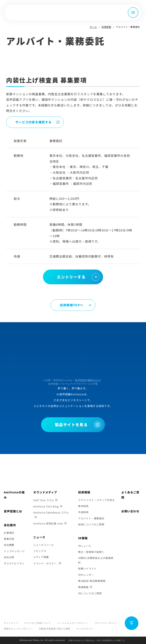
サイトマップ (11, 623)
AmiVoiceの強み (14, 495)
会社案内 (10, 525)
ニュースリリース (44, 545)
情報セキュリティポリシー (18, 629)
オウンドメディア (45, 492)
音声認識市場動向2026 (88, 380)
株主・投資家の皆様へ (91, 552)
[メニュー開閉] (133, 13)
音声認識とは (13, 511)
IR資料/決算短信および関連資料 (96, 560)
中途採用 (83, 512)
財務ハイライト (87, 569)
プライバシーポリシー (107, 623)
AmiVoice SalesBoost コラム (51, 512)
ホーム (93, 27)
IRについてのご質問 (90, 593)
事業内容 (9, 539)
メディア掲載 (41, 557)
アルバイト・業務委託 (91, 518)
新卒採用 (83, 506)
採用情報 (106, 27)
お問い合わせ (130, 511)
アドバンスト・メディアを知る (96, 500)
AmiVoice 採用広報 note (48, 523)
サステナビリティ (14, 563)
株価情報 (83, 587)
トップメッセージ (14, 551)
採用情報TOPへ (72, 305)
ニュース (39, 537)
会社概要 (9, 545)
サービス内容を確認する (33, 122)
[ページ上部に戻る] (132, 623)
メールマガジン (85, 629)
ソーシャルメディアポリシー (73, 623)
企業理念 (9, 533)
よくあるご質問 (130, 495)
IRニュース (85, 546)
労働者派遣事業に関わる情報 (54, 629)
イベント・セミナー (45, 563)
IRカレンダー (86, 575)
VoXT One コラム (44, 500)
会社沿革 (9, 557)
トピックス (40, 551)
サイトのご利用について (38, 623)
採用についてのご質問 (91, 524)
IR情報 (83, 538)
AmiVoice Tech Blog (46, 506)
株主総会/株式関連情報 (92, 581)
